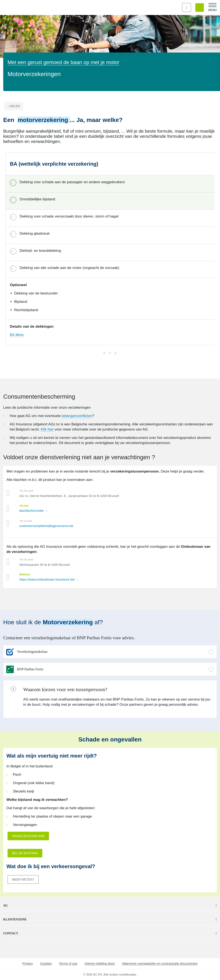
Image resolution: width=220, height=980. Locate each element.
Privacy (28, 963)
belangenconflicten (77, 416)
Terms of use (68, 963)
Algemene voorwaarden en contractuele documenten (160, 963)
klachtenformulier (32, 511)
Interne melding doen (100, 963)
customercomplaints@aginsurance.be (46, 526)
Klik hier (47, 429)
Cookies (46, 963)
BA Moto (17, 335)
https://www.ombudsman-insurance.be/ (48, 579)
